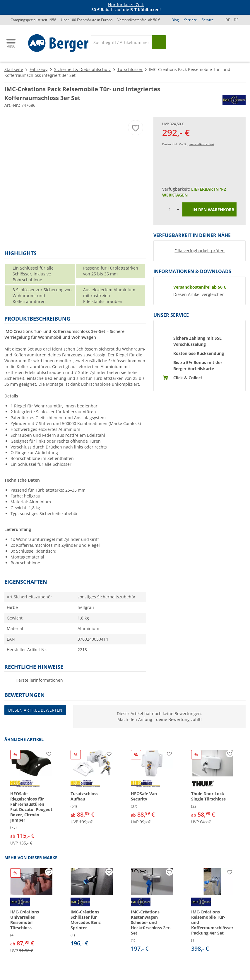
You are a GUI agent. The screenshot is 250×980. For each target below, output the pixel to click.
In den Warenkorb (209, 210)
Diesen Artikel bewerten (35, 710)
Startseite (14, 69)
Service (208, 20)
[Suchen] (159, 42)
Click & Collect (188, 378)
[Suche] (121, 42)
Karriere (190, 20)
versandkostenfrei (201, 144)
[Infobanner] (126, 7)
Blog (175, 20)
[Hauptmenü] (11, 43)
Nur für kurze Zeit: (126, 5)
